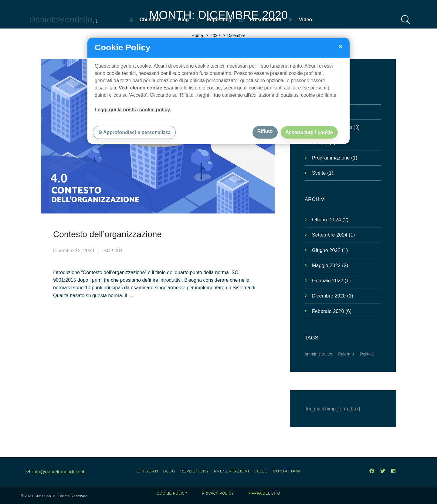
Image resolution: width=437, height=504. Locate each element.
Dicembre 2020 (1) (333, 296)
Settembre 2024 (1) (333, 235)
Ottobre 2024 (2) (330, 220)
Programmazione (335, 158)
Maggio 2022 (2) (330, 265)
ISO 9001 (113, 251)
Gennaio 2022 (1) (331, 281)
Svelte (323, 173)
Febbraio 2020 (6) (332, 311)
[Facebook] (372, 471)
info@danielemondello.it (54, 472)
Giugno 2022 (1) (330, 250)
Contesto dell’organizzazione (107, 235)
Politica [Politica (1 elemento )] (367, 361)
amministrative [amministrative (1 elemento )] (318, 361)
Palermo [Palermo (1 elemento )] (346, 361)
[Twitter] (383, 471)
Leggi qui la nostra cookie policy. (133, 110)
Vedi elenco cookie (140, 88)
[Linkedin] (393, 471)
